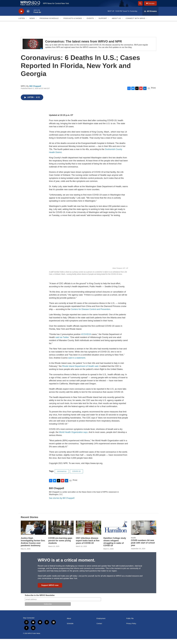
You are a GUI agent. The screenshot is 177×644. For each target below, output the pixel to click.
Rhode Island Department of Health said (80, 371)
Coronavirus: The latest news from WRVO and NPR (83, 46)
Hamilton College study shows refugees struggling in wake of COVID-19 (115, 547)
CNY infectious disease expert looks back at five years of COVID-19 (88, 546)
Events (90, 23)
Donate (153, 6)
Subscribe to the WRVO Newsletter (40, 600)
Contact (99, 629)
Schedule (70, 629)
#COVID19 (86, 339)
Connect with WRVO (135, 23)
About (69, 624)
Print (153, 93)
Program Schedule (49, 23)
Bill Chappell (35, 91)
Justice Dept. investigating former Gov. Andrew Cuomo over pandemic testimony (33, 547)
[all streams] (150, 16)
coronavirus (62, 476)
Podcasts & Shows (73, 23)
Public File (130, 624)
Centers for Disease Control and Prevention (91, 314)
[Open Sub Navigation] (26, 23)
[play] (21, 16)
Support (103, 23)
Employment (101, 624)
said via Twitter (62, 342)
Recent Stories (29, 522)
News (32, 23)
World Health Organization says (73, 437)
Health (133, 543)
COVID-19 (76, 476)
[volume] (28, 16)
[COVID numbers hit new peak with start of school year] (144, 533)
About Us (116, 23)
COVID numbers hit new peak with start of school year (143, 548)
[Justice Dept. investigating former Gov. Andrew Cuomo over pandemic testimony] (33, 533)
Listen (22, 23)
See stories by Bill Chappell (62, 503)
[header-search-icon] (141, 6)
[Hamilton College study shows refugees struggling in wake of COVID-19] (116, 533)
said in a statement (77, 363)
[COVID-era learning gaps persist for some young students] (61, 533)
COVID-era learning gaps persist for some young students (60, 546)
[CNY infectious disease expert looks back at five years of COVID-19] (88, 533)
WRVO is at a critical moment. (66, 565)
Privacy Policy (131, 629)
